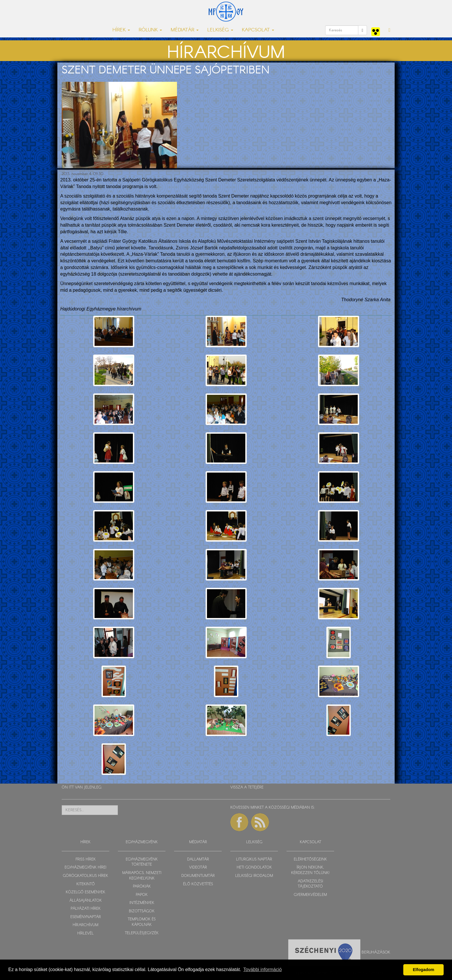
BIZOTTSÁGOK (142, 911)
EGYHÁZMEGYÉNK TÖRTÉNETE (142, 862)
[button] (389, 30)
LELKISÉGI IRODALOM (254, 876)
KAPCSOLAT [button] (258, 30)
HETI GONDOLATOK (254, 868)
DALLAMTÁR (198, 859)
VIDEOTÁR (198, 868)
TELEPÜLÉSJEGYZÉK (142, 933)
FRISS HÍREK (86, 859)
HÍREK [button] (121, 30)
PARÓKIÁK (142, 887)
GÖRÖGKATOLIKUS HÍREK (85, 876)
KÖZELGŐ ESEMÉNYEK (85, 892)
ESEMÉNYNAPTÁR (86, 917)
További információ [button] (262, 969)
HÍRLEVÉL (85, 933)
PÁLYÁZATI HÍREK (86, 909)
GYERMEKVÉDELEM (310, 895)
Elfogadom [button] (423, 970)
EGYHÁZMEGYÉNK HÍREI (85, 868)
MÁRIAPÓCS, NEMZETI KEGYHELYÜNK (142, 876)
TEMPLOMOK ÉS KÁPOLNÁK (142, 922)
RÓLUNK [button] (150, 30)
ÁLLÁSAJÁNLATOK (86, 901)
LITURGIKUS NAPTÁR (254, 859)
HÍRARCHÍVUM (85, 925)
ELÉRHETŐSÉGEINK (310, 859)
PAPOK (142, 895)
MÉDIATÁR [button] (185, 30)
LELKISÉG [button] (220, 30)
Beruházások (376, 952)
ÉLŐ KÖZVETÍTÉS (198, 884)
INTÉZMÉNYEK (142, 903)
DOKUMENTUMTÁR (198, 876)
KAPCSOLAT (310, 842)
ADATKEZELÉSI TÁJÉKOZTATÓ (310, 884)
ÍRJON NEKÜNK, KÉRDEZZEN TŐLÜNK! (310, 870)
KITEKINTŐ (86, 884)
